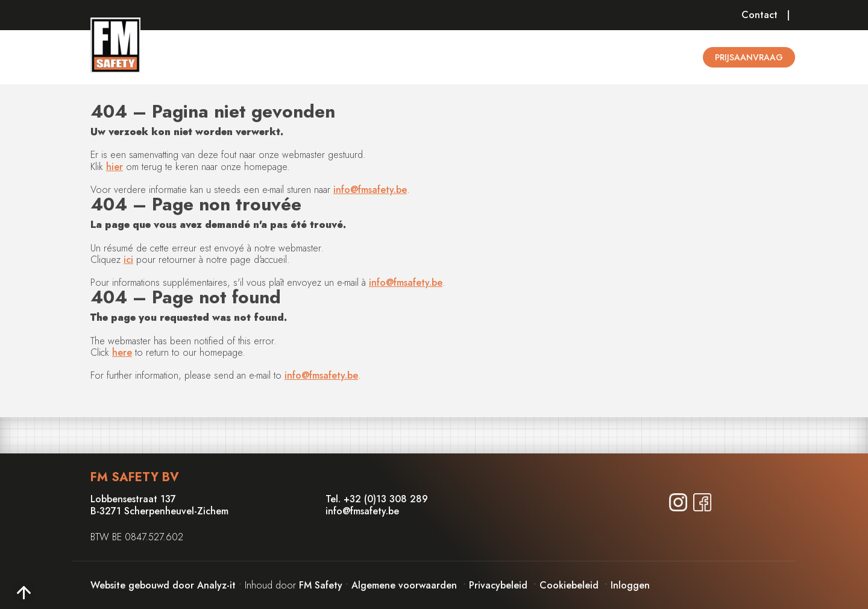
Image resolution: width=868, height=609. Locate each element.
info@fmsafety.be (370, 190)
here (122, 352)
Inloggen (630, 585)
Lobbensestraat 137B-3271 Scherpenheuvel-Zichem (159, 505)
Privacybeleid (498, 585)
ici (128, 260)
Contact (759, 15)
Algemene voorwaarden (404, 585)
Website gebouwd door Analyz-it (165, 585)
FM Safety (321, 585)
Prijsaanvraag (749, 57)
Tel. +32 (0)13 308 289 (377, 499)
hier (115, 167)
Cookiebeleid (569, 585)
